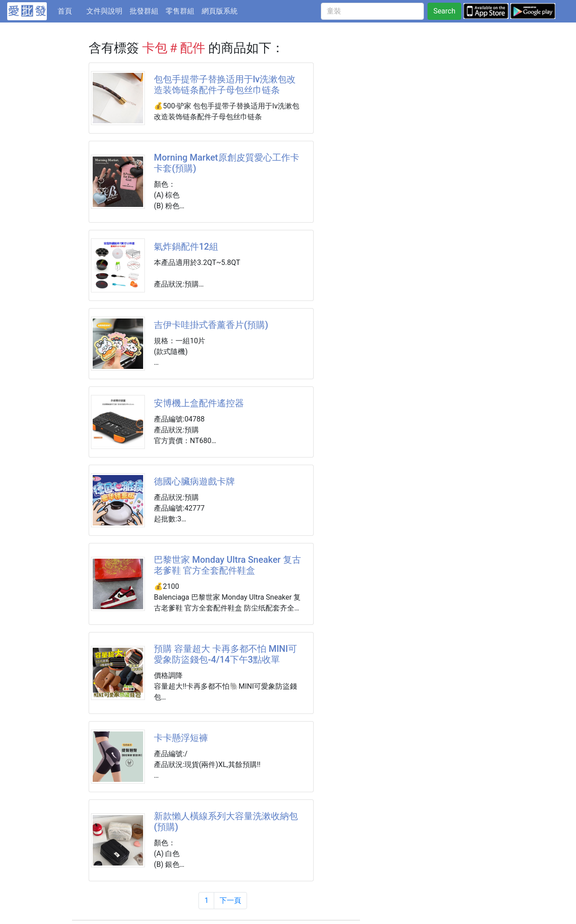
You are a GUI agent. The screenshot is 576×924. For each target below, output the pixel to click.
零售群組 (180, 11)
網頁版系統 (220, 11)
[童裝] (372, 11)
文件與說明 (104, 11)
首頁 (70, 10)
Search (444, 11)
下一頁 (230, 900)
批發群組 (144, 11)
